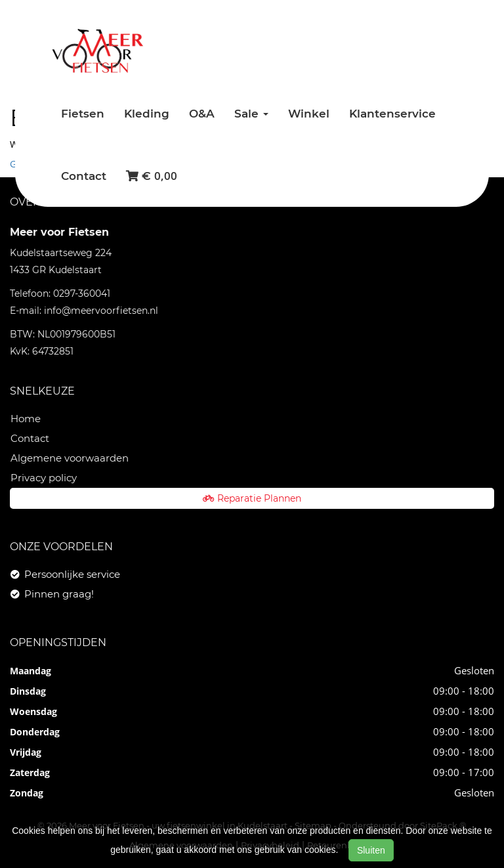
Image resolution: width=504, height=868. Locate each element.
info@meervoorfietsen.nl (101, 311)
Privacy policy (44, 478)
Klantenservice (392, 114)
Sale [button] (251, 114)
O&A (202, 114)
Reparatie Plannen (252, 498)
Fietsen (83, 114)
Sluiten (371, 850)
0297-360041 (82, 293)
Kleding (147, 114)
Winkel (309, 114)
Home (26, 419)
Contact (84, 176)
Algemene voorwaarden (70, 458)
